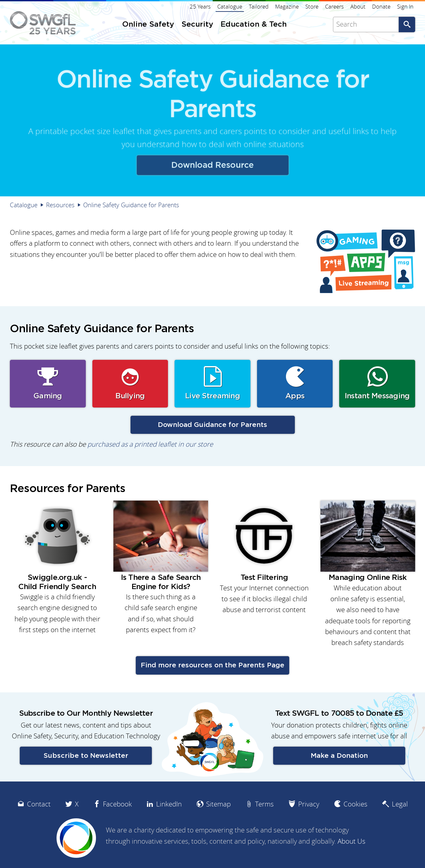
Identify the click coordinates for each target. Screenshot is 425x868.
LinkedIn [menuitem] (169, 804)
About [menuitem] (358, 7)
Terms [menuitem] (264, 804)
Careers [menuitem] (334, 7)
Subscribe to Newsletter (86, 756)
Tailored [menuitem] (259, 7)
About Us (352, 841)
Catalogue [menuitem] (230, 7)
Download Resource (212, 164)
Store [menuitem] (312, 7)
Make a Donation (339, 756)
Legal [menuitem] (400, 804)
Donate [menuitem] (381, 7)
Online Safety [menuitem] (148, 25)
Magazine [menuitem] (287, 7)
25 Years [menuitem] (200, 7)
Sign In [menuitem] (405, 7)
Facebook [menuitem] (117, 804)
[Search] (366, 25)
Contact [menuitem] (39, 804)
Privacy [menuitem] (309, 804)
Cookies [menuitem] (355, 804)
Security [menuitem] (197, 25)
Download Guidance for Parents (212, 425)
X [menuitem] (77, 804)
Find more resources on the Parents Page (212, 665)
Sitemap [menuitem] (218, 804)
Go (407, 25)
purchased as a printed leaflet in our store (150, 444)
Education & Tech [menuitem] (254, 25)
